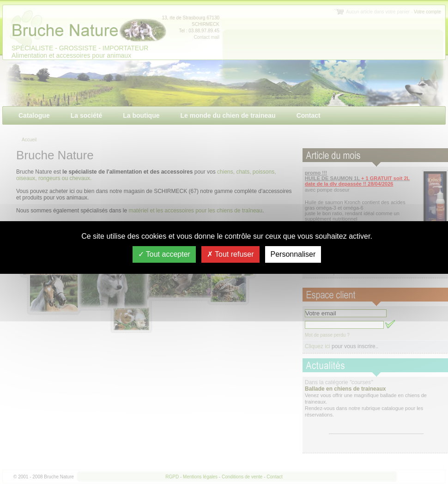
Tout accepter (164, 254)
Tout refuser (230, 254)
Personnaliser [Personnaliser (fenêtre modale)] (293, 254)
